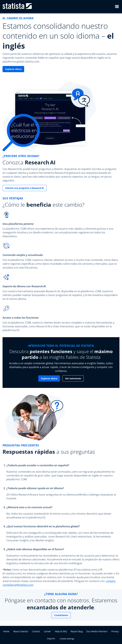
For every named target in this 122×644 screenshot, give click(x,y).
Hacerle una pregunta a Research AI (25, 188)
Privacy (115, 631)
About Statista (21, 631)
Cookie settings (67, 639)
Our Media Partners (97, 631)
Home (6, 631)
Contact (36, 631)
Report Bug (77, 631)
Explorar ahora (13, 69)
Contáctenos (61, 615)
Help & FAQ (61, 631)
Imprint (51, 639)
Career (47, 631)
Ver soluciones (73, 378)
